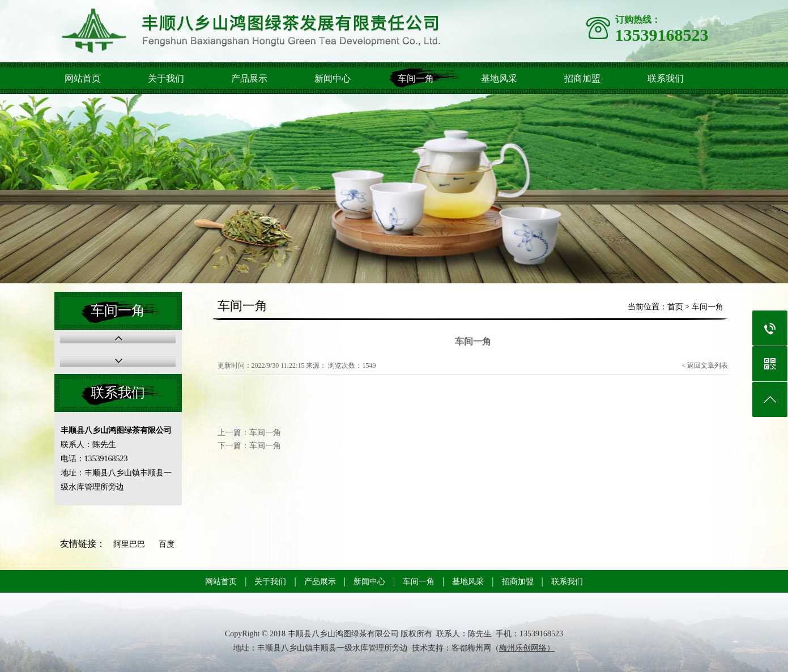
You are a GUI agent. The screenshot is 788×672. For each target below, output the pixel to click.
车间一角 (416, 78)
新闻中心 (333, 78)
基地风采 (499, 78)
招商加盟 (582, 78)
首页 (675, 307)
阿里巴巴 (129, 544)
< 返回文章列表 (705, 365)
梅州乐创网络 (523, 648)
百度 (167, 544)
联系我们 (666, 78)
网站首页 (83, 78)
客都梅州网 (471, 648)
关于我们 (166, 78)
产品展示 (249, 78)
